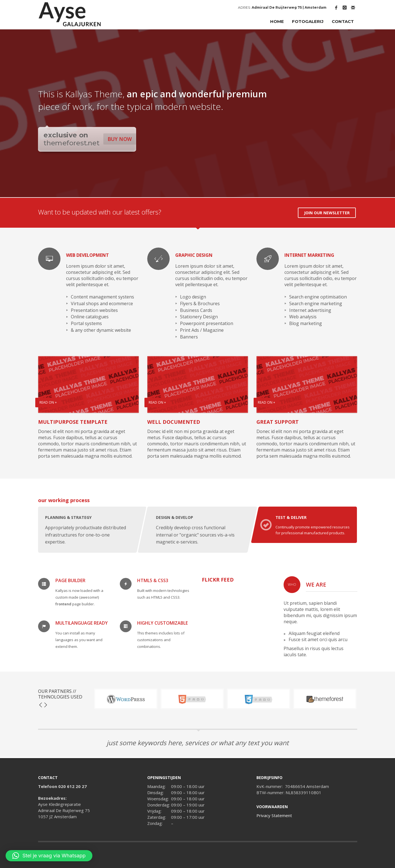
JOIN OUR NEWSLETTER (327, 213)
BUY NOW (120, 139)
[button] (49, 856)
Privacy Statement (274, 815)
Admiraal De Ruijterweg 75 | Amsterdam (289, 7)
